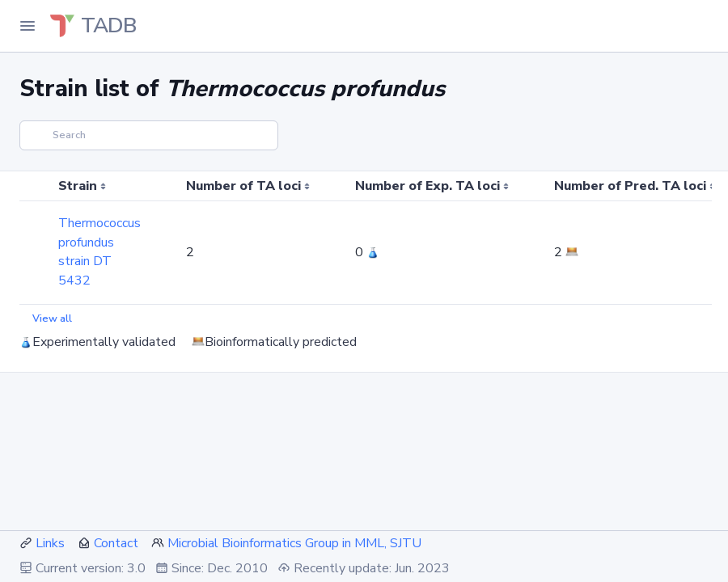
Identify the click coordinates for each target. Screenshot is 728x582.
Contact (116, 543)
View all (52, 318)
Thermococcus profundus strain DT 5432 (99, 252)
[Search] (149, 135)
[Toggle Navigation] (28, 26)
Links (50, 543)
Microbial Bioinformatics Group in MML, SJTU (294, 543)
